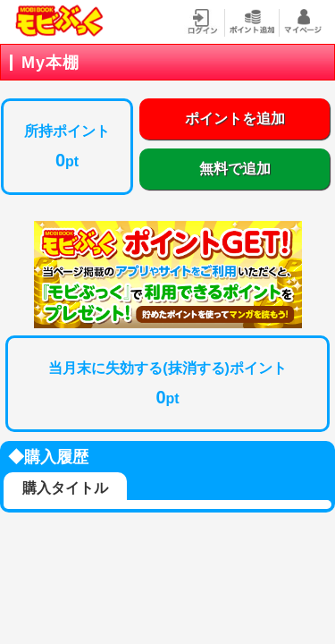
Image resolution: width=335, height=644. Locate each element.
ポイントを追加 (235, 119)
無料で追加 (235, 169)
